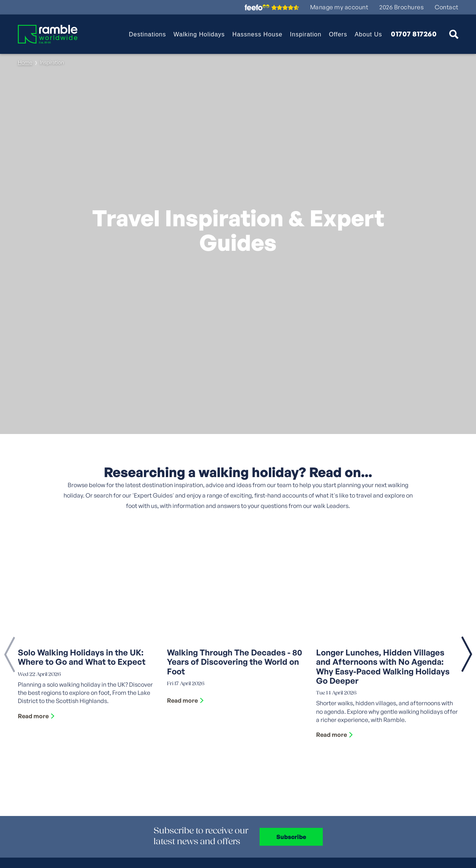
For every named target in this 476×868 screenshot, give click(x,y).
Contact (447, 7)
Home (25, 62)
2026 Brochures (401, 7)
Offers (338, 34)
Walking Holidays (199, 34)
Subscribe (291, 837)
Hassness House (258, 34)
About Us (369, 34)
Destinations (147, 34)
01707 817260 (414, 34)
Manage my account (339, 7)
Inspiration (306, 34)
